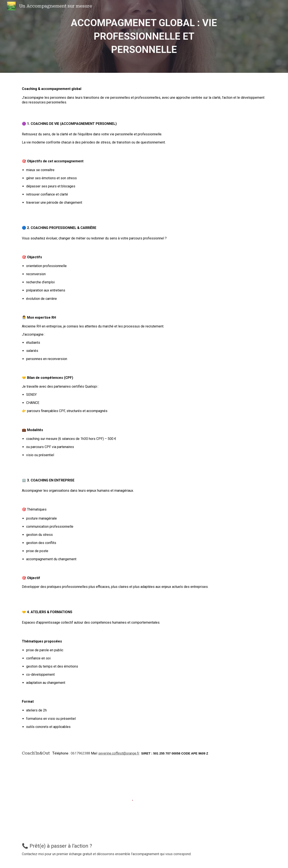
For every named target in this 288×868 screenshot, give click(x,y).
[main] (144, 36)
